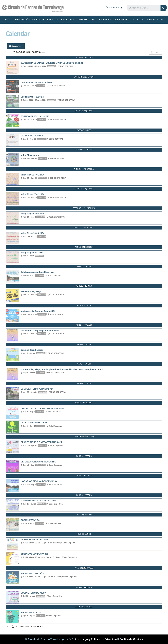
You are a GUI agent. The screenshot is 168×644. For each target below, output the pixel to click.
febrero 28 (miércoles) (84, 208)
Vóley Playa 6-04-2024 (32, 252)
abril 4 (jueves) (84, 267)
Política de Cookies (131, 639)
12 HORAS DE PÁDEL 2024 (34, 539)
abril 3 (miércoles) (84, 247)
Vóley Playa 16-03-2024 (32, 233)
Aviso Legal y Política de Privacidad (97, 639)
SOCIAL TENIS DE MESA (33, 593)
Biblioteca (68, 20)
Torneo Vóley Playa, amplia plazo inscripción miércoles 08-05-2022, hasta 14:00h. (62, 369)
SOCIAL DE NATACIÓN (32, 573)
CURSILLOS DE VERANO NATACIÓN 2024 (42, 408)
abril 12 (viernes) (84, 286)
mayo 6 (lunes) (84, 364)
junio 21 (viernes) (84, 476)
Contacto (136, 20)
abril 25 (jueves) (84, 325)
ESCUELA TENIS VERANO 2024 (37, 389)
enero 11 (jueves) (84, 150)
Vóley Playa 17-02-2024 (32, 194)
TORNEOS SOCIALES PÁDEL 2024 (38, 501)
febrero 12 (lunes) (84, 189)
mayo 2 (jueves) (84, 344)
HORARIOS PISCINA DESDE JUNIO (39, 481)
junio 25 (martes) (84, 495)
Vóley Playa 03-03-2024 (32, 214)
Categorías (16, 46)
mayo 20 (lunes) (84, 383)
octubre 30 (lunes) (84, 111)
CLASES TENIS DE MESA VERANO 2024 (41, 442)
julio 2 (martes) (84, 515)
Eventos (52, 20)
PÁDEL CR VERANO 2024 (34, 423)
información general (29, 20)
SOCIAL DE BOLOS (31, 612)
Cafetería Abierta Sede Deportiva (37, 272)
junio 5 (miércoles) (84, 403)
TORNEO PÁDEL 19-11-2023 (35, 116)
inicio (8, 20)
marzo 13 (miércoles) (84, 228)
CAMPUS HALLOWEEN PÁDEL (37, 82)
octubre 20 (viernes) (84, 77)
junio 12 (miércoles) (84, 437)
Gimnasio (83, 20)
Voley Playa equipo (30, 155)
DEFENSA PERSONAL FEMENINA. (38, 462)
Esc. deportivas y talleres (109, 20)
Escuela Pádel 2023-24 (32, 97)
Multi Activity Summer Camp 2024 (38, 311)
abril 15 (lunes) (84, 305)
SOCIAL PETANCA (30, 520)
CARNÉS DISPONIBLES (33, 136)
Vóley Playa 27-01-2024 (32, 175)
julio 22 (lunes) (84, 534)
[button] (114, 8)
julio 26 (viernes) (84, 587)
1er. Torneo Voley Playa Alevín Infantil (40, 330)
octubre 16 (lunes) (84, 57)
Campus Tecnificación (32, 350)
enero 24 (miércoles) (84, 169)
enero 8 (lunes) (84, 130)
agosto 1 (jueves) (84, 607)
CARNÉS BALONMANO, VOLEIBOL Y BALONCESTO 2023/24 (52, 63)
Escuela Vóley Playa (31, 291)
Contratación (155, 20)
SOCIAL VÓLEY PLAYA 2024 (35, 554)
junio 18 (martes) (84, 456)
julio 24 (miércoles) (84, 568)
